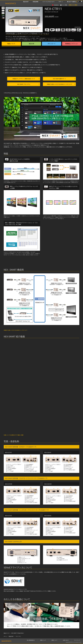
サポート (61, 4)
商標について (54, 640)
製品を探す (26, 4)
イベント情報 (64, 2)
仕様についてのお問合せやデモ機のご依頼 (14, 435)
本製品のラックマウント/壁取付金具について (24, 79)
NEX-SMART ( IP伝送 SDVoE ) (18, 633)
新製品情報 (36, 4)
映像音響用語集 (77, 27)
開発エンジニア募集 (73, 1)
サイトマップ (77, 640)
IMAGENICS (56, 2)
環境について (43, 640)
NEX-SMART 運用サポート (59, 79)
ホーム (5, 636)
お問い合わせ (66, 640)
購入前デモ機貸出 (72, 4)
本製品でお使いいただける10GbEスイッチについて (59, 84)
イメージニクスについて (48, 4)
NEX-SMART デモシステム (24, 84)
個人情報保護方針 (31, 640)
